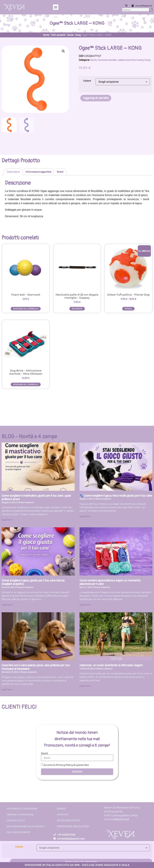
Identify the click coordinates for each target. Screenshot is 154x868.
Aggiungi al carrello (96, 98)
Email (44, 753)
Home (46, 35)
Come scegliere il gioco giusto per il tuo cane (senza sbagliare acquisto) (33, 582)
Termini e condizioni (20, 815)
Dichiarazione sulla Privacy (26, 826)
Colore (87, 81)
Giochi (70, 35)
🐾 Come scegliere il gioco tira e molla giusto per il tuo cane (116, 496)
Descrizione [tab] (13, 172)
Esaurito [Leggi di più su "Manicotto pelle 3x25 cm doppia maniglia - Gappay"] (77, 309)
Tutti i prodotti (58, 35)
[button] (56, 7)
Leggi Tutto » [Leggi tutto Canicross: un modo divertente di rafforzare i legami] (85, 686)
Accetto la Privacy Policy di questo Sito (66, 765)
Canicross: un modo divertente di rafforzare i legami (111, 665)
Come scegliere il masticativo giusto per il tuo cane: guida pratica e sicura (36, 498)
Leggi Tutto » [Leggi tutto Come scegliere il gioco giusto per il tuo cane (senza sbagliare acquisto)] (7, 605)
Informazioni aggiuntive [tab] (38, 172)
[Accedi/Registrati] (133, 6)
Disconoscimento (19, 832)
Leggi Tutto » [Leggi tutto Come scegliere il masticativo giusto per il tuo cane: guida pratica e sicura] (7, 520)
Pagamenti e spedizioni (22, 809)
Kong (78, 35)
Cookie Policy (16, 820)
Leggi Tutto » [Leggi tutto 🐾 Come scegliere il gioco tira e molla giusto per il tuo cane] (85, 516)
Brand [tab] (60, 172)
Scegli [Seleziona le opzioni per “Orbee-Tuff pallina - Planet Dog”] (128, 309)
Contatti (63, 815)
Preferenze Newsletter (73, 826)
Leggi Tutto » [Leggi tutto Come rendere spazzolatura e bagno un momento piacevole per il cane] (85, 605)
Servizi (61, 809)
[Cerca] (151, 10)
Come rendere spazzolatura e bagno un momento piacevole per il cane (110, 582)
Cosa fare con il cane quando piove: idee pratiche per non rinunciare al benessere (36, 667)
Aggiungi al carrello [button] (26, 309)
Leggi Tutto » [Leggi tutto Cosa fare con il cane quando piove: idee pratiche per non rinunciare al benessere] (7, 689)
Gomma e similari (107, 60)
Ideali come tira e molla (131, 60)
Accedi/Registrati (144, 6)
